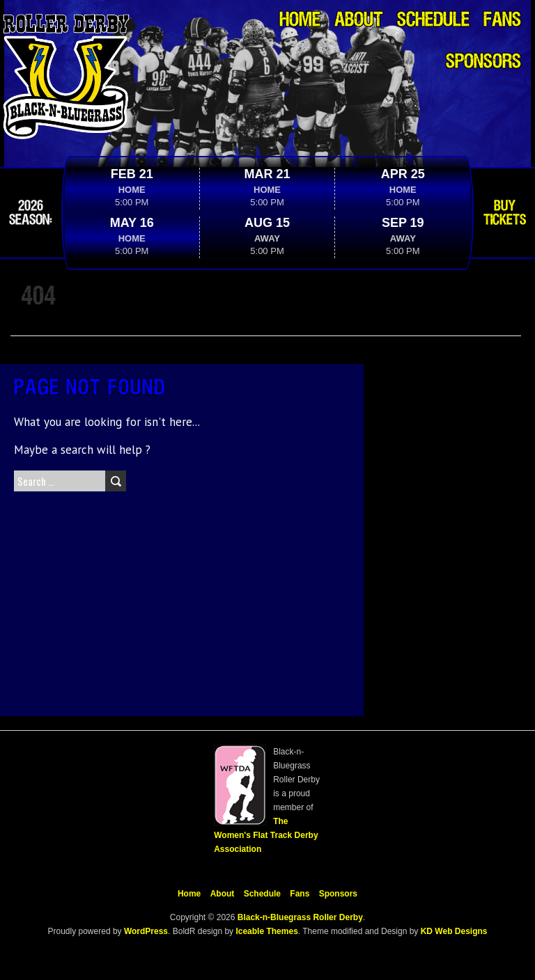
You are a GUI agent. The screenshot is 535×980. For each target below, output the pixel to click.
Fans (502, 21)
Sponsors (483, 62)
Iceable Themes (266, 931)
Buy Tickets (505, 213)
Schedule (433, 21)
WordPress (145, 931)
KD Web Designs (454, 931)
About (359, 21)
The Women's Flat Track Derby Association (266, 835)
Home (300, 21)
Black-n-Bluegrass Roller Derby (300, 917)
